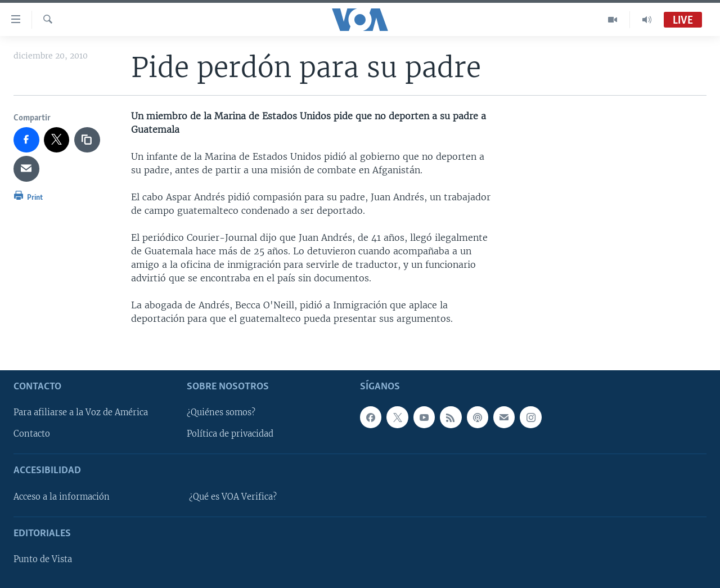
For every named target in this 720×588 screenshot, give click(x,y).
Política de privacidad (230, 434)
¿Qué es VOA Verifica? (233, 497)
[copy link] (87, 140)
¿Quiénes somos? (221, 412)
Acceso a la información (62, 497)
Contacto (32, 434)
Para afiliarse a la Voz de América (81, 412)
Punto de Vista (43, 559)
